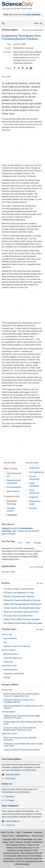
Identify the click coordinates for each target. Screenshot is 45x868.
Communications (11, 670)
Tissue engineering (34, 491)
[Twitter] (19, 68)
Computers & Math (12, 496)
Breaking (6, 583)
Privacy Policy (8, 836)
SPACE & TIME (7, 635)
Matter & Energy (11, 469)
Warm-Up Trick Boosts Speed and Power (21, 612)
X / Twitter (10, 800)
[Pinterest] (23, 68)
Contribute (27, 832)
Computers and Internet (14, 674)
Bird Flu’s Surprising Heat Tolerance (19, 596)
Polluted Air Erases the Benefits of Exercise (22, 600)
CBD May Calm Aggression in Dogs (19, 593)
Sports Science (13, 491)
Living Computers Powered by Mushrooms (22, 750)
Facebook (10, 797)
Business (33, 508)
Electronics (8, 662)
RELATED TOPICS (10, 463)
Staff (18, 832)
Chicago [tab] (37, 543)
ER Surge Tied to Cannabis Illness (18, 616)
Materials (6, 528)
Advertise (38, 832)
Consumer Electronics (13, 658)
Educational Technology (12, 503)
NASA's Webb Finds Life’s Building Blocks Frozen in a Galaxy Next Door (22, 695)
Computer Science (11, 509)
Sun (5, 642)
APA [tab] (28, 543)
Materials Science (11, 654)
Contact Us (10, 825)
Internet (7, 677)
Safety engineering (34, 485)
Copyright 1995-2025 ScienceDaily (18, 839)
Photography (12, 515)
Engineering (34, 468)
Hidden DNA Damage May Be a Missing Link (23, 604)
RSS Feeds (10, 778)
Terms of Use (37, 836)
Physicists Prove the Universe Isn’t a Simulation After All (19, 701)
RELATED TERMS (32, 463)
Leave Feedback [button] (12, 821)
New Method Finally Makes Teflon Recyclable (23, 623)
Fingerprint (34, 497)
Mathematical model (35, 503)
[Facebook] (15, 68)
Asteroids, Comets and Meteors (17, 646)
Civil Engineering (14, 487)
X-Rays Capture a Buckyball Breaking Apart (22, 608)
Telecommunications (14, 475)
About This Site (7, 832)
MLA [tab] (20, 543)
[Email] (31, 68)
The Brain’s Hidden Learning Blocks (19, 589)
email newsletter (33, 15)
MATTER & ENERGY (9, 650)
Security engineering (34, 478)
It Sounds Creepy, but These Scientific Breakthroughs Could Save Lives (20, 729)
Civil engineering (36, 472)
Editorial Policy (23, 836)
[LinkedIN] (27, 68)
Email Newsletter (13, 775)
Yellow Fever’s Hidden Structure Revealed (22, 619)
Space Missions (10, 638)
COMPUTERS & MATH (9, 666)
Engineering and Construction (13, 482)
